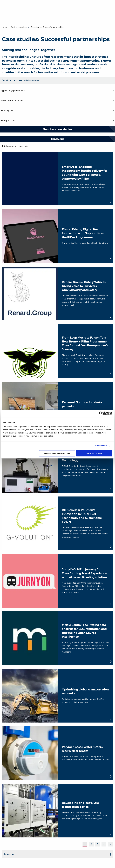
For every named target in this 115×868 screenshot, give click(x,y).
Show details (101, 446)
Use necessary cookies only (57, 453)
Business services (19, 27)
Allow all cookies (94, 453)
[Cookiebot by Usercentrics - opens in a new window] (101, 413)
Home (5, 27)
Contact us (57, 139)
